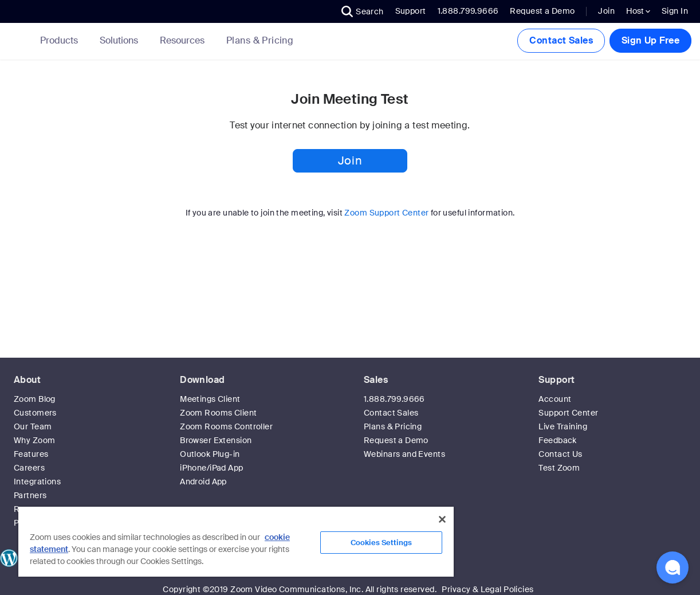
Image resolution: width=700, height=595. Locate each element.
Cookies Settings (381, 543)
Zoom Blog (35, 399)
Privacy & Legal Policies (487, 589)
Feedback (557, 440)
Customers (35, 413)
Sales (376, 380)
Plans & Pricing (260, 41)
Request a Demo (542, 11)
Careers (29, 468)
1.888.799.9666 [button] (468, 11)
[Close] (442, 519)
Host (638, 11)
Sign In (675, 11)
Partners (30, 495)
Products (61, 40)
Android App (203, 482)
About (27, 380)
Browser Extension (216, 440)
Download (202, 380)
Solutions (121, 40)
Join (606, 11)
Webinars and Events (404, 454)
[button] (363, 11)
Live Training (563, 426)
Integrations (37, 482)
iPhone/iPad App (211, 468)
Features (31, 454)
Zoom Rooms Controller (226, 426)
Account (555, 399)
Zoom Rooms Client (218, 413)
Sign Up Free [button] (650, 40)
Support (411, 11)
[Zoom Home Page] (19, 41)
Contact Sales (561, 40)
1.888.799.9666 (394, 399)
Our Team (33, 426)
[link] (260, 41)
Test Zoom (559, 468)
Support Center (568, 413)
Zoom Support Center (386, 213)
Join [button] (350, 161)
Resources (184, 40)
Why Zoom (34, 440)
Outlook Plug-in (210, 454)
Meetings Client (210, 399)
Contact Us (560, 454)
